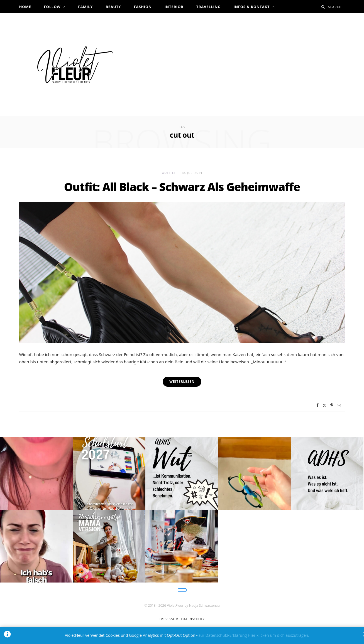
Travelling (209, 7)
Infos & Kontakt (251, 7)
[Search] (323, 7)
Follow (52, 7)
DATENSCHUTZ (193, 619)
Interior (174, 7)
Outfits (169, 173)
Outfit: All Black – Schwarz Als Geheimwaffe (182, 187)
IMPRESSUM (169, 619)
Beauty (113, 7)
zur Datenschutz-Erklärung (223, 635)
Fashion (143, 7)
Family (85, 7)
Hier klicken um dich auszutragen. (279, 635)
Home (25, 7)
